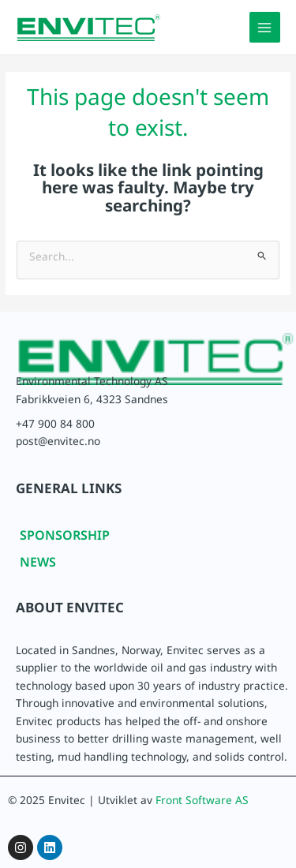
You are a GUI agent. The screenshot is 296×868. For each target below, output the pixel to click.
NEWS (38, 565)
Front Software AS (202, 803)
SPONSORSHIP (65, 539)
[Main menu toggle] (265, 27)
